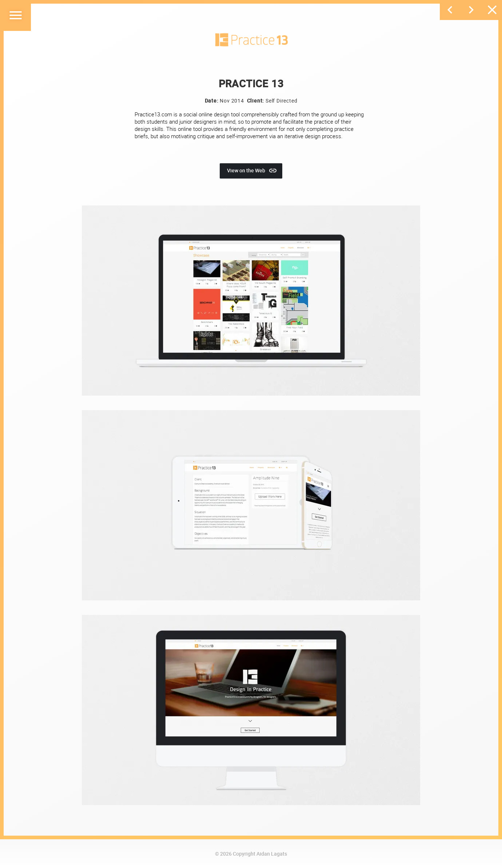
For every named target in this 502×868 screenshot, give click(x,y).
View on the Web (252, 171)
